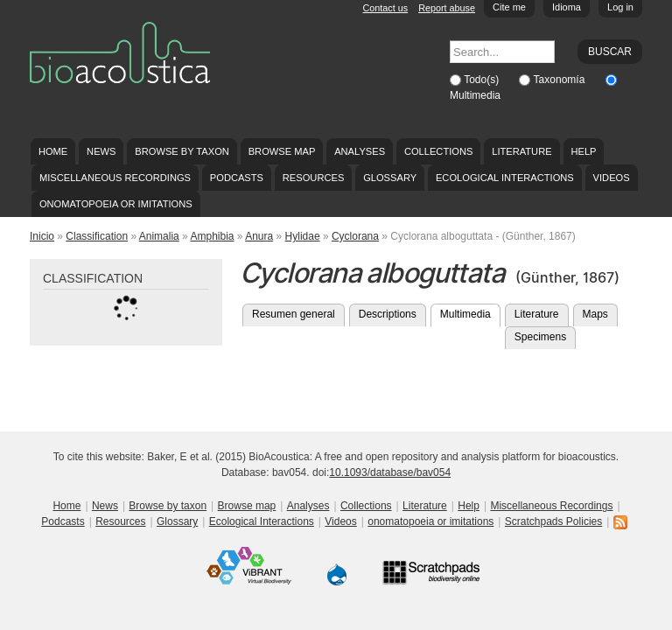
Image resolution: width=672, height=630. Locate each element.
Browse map (282, 151)
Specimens (540, 337)
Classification (97, 236)
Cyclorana (355, 236)
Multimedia (475, 95)
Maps (595, 314)
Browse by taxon (182, 151)
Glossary (390, 178)
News (101, 151)
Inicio (42, 236)
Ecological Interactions (505, 178)
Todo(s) (483, 80)
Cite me (509, 7)
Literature (521, 151)
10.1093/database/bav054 (390, 472)
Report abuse (447, 8)
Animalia (159, 236)
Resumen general (294, 314)
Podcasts (237, 178)
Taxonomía (561, 80)
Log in (620, 7)
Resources (313, 178)
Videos (612, 178)
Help (583, 151)
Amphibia (212, 236)
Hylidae (303, 236)
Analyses (360, 151)
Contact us (386, 8)
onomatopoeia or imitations (116, 204)
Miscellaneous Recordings (115, 178)
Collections (439, 151)
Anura (259, 236)
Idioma (567, 7)
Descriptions (388, 314)
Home (53, 151)
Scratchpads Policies (553, 521)
